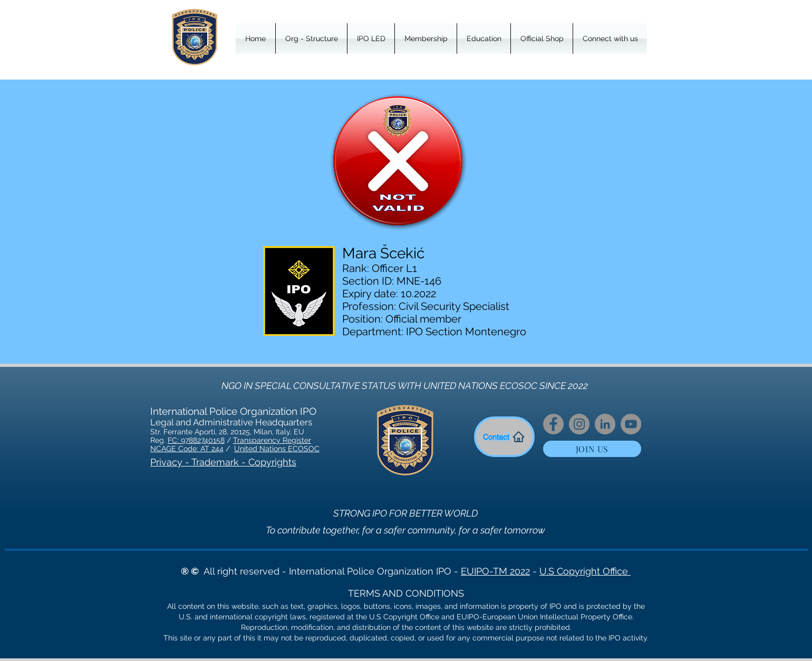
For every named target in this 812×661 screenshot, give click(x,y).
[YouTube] (631, 424)
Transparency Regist (269, 440)
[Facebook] (553, 424)
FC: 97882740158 (196, 440)
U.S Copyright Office (585, 571)
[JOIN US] (592, 449)
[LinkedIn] (605, 424)
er (308, 440)
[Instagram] (579, 424)
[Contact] (504, 437)
